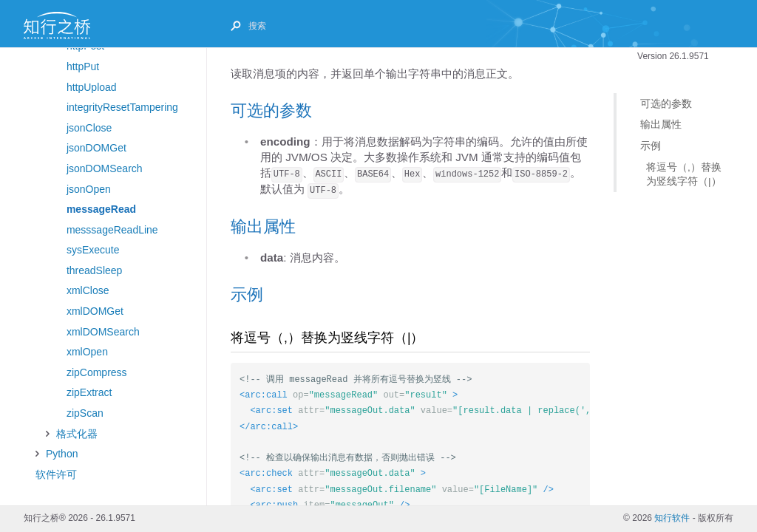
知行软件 (672, 518)
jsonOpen (89, 189)
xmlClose (88, 290)
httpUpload (92, 87)
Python (62, 454)
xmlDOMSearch (103, 332)
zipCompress (97, 372)
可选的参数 (666, 104)
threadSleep (95, 270)
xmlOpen (87, 352)
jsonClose (89, 128)
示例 (651, 146)
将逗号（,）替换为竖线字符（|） (684, 174)
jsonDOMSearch (105, 168)
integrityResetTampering (122, 107)
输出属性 (661, 125)
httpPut (83, 66)
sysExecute (93, 250)
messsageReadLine (112, 230)
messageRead (101, 209)
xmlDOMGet (95, 311)
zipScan (85, 413)
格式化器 (77, 434)
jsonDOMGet (96, 148)
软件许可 (56, 474)
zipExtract (89, 392)
